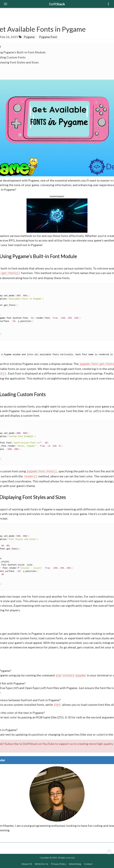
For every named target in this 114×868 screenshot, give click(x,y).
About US (27, 864)
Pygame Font (48, 37)
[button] (57, 215)
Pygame (29, 37)
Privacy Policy (59, 864)
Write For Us (41, 864)
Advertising (75, 864)
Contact (88, 864)
